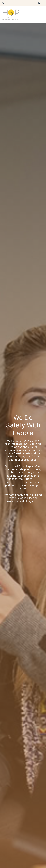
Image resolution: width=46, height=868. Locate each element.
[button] (3, 3)
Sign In (40, 3)
